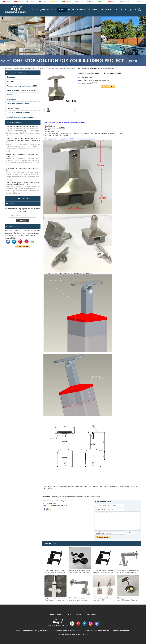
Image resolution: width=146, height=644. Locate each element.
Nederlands (140, 1)
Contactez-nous (107, 10)
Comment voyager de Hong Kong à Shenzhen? (22, 126)
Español (56, 1)
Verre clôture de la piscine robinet (68, 631)
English (8, 1)
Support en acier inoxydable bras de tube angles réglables (64, 122)
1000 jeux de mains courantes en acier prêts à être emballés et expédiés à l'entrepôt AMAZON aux (23, 140)
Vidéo (78, 615)
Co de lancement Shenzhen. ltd (97, 631)
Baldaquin (11, 95)
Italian (92, 1)
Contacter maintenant (23, 246)
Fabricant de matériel (120, 631)
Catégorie (16, 68)
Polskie (113, 1)
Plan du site (91, 615)
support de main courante (62, 68)
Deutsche (20, 1)
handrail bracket (58, 496)
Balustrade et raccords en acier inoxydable (36, 68)
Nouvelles (93, 10)
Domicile (8, 68)
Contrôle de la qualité (126, 10)
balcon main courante (92, 496)
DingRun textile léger (44, 631)
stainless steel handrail (74, 496)
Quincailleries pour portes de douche (21, 117)
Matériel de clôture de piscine (18, 104)
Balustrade (11, 77)
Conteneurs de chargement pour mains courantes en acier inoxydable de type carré (23, 183)
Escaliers (10, 81)
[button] (69, 64)
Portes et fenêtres (13, 108)
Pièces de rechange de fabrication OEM (22, 86)
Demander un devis (77, 10)
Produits (62, 10)
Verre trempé (12, 99)
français (32, 1)
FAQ (69, 615)
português (68, 1)
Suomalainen (126, 1)
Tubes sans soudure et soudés (18, 113)
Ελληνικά (81, 1)
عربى (102, 1)
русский (44, 1)
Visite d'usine (55, 615)
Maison (34, 10)
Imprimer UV (28, 631)
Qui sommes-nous (48, 10)
